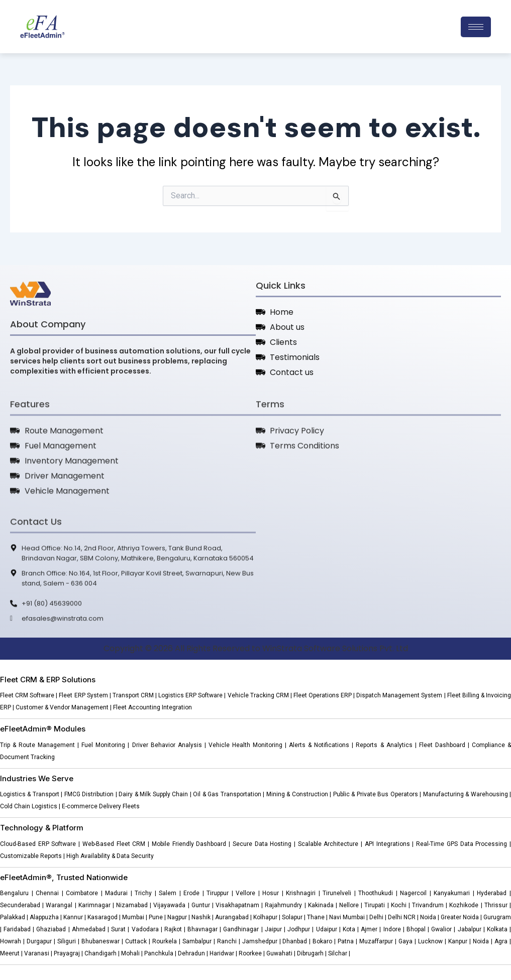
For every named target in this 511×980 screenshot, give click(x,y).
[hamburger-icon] (476, 27)
